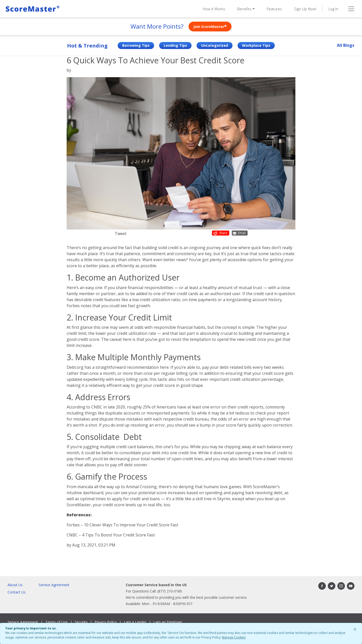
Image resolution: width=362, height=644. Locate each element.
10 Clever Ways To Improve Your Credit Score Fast (131, 525)
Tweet (121, 234)
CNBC (97, 407)
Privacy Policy (106, 622)
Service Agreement (54, 585)
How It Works (214, 9)
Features (274, 9)
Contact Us (17, 592)
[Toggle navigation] (351, 9)
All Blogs (346, 45)
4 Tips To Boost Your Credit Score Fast (118, 535)
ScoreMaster (265, 487)
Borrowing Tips (136, 45)
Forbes (73, 306)
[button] (246, 9)
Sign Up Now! (305, 9)
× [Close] (355, 629)
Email (239, 233)
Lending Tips (175, 45)
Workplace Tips (256, 45)
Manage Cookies (234, 637)
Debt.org (75, 367)
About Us (15, 585)
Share (220, 233)
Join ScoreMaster (210, 27)
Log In (333, 9)
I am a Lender (135, 622)
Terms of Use (56, 622)
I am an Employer (168, 622)
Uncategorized (215, 45)
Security (81, 622)
